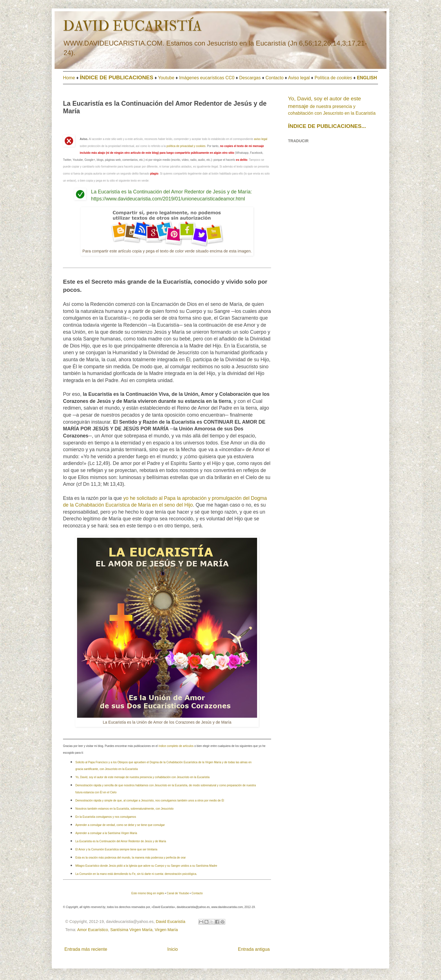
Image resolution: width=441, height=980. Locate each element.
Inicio (173, 949)
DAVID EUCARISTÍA (132, 26)
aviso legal (261, 139)
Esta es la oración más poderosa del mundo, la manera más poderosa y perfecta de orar (130, 858)
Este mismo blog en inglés (148, 893)
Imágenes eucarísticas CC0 (207, 78)
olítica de (335, 78)
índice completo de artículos (176, 746)
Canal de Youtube (178, 893)
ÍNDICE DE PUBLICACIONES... (327, 126)
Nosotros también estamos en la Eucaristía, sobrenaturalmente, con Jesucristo (124, 809)
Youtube (166, 78)
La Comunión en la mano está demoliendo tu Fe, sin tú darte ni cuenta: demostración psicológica (136, 874)
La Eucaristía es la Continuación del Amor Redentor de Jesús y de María (121, 841)
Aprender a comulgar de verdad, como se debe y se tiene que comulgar (120, 825)
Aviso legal (299, 78)
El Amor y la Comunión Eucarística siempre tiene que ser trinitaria (116, 849)
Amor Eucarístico (93, 930)
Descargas (250, 78)
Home (69, 78)
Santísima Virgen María (131, 930)
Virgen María (166, 930)
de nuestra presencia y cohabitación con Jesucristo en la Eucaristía (332, 106)
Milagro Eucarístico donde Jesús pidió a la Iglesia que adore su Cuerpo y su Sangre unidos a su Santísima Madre (146, 866)
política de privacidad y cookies (186, 146)
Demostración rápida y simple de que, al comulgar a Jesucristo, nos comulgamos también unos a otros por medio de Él (150, 801)
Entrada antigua (254, 949)
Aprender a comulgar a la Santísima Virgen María (106, 833)
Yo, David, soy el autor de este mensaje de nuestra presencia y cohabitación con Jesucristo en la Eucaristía (142, 777)
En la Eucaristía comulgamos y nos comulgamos (106, 817)
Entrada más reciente (86, 949)
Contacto (274, 78)
